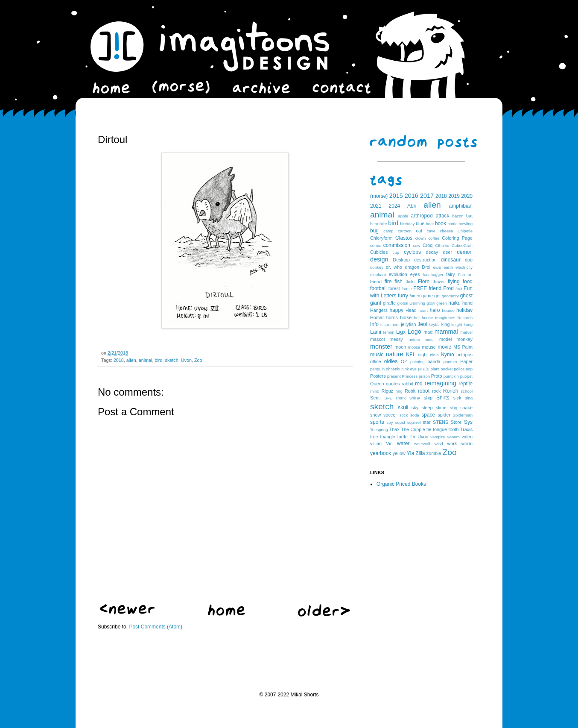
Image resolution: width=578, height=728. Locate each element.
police (459, 369)
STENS (441, 422)
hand (467, 303)
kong (468, 324)
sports (377, 422)
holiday (464, 310)
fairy (450, 274)
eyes (415, 274)
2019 (454, 196)
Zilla (420, 453)
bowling (466, 224)
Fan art (465, 274)
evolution (398, 274)
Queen (377, 384)
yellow (399, 453)
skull (403, 408)
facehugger (433, 274)
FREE (420, 288)
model (445, 339)
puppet (466, 376)
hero (435, 310)
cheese (446, 231)
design (379, 259)
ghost (466, 296)
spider (444, 415)
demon (465, 252)
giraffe (389, 303)
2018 (119, 360)
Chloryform (381, 238)
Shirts (443, 398)
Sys (468, 422)
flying (454, 282)
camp (388, 231)
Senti (375, 398)
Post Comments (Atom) (156, 627)
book (441, 223)
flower (439, 282)
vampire (438, 437)
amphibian (461, 206)
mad (428, 332)
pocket (447, 369)
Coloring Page (457, 238)
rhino (375, 391)
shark (401, 398)
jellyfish (408, 324)
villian (376, 443)
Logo (415, 332)
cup (396, 252)
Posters (378, 376)
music (377, 355)
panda (434, 361)
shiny (415, 398)
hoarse (448, 310)
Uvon (186, 360)
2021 (376, 206)
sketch (171, 360)
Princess (410, 376)
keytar (434, 324)
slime (441, 408)
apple (403, 216)
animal (146, 360)
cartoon (405, 231)
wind (439, 444)
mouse (429, 347)
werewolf (422, 444)
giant (376, 303)
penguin (377, 369)
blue (420, 223)
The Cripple (413, 429)
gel (437, 296)
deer (448, 252)
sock (404, 415)
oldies (391, 361)
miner (430, 339)
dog (469, 260)
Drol (426, 267)
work (452, 443)
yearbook (381, 453)
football (378, 288)
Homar (377, 317)
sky (415, 408)
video (467, 437)
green (442, 303)
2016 (412, 196)
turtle (403, 437)
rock (436, 391)
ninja (434, 355)
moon (400, 347)
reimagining (440, 383)
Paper (466, 361)
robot (424, 391)
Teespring (379, 430)
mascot (378, 339)
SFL (388, 398)
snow (375, 415)
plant (435, 369)
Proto (437, 376)
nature (395, 354)
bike (383, 224)
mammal (446, 332)
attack (443, 216)
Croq (428, 245)
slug (454, 408)
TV (413, 437)
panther (451, 362)
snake (466, 408)
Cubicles (379, 252)
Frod (448, 288)
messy (396, 339)
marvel (466, 332)
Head (411, 310)
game (427, 296)
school (467, 391)
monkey (464, 339)
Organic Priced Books (401, 484)
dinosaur (451, 260)
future (415, 296)
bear (374, 224)
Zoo (198, 360)
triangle (387, 437)
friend (435, 288)
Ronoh (451, 391)
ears (437, 267)
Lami (376, 332)
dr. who (394, 267)
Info (374, 324)
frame (407, 289)
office (376, 361)
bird (158, 360)
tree (374, 437)
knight (457, 324)
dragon (412, 267)
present (394, 376)
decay (432, 252)
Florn (424, 282)
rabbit (407, 384)
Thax (394, 429)
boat (430, 224)
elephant (378, 274)
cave (431, 231)
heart (423, 310)
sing (469, 398)
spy (390, 422)
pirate (424, 369)
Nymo (447, 355)
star (427, 422)
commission (397, 245)
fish (398, 282)
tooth (454, 429)
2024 (395, 206)
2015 (396, 196)
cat (419, 231)
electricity (464, 267)
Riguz (388, 391)
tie (429, 429)
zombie (434, 453)
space (428, 415)
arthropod (422, 216)
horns (392, 317)
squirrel (414, 422)
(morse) (379, 196)
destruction (425, 260)
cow (416, 245)
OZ (404, 361)
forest (394, 288)
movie (444, 347)
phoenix (393, 369)
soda (415, 415)
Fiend (376, 282)
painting (417, 362)
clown (421, 238)
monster (381, 346)
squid (400, 422)
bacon (458, 216)
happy (396, 310)
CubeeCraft (462, 245)
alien (131, 360)
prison (424, 376)
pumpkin (451, 376)
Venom (453, 437)
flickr (410, 282)
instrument (390, 324)
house (427, 318)
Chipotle (465, 231)
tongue (440, 429)
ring (399, 391)
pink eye (409, 369)
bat (469, 216)
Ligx (401, 332)
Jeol (422, 324)
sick (457, 398)
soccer (390, 415)
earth (448, 267)
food (468, 282)
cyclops (412, 252)
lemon (389, 332)
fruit (459, 289)
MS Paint (463, 347)
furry (403, 296)
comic (375, 245)
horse (406, 317)
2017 (427, 196)
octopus (464, 355)
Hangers (379, 310)
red (419, 384)
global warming (411, 303)
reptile (466, 384)
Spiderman (463, 415)
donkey (377, 267)
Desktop (401, 260)
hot (417, 318)
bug (374, 231)
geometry (450, 296)
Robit (410, 391)
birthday (407, 224)
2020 (467, 196)
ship (428, 398)
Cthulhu (442, 245)
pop (469, 369)
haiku (454, 303)
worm (467, 443)
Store (456, 422)
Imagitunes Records (454, 318)
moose (414, 347)
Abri (412, 206)
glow (431, 303)
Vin (389, 443)
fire (388, 282)
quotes (393, 384)
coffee (434, 238)
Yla (410, 453)
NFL (411, 355)
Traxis (466, 429)
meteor (414, 339)
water (403, 443)
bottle (452, 224)
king (446, 324)
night (423, 355)
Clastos (404, 238)
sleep (427, 408)
